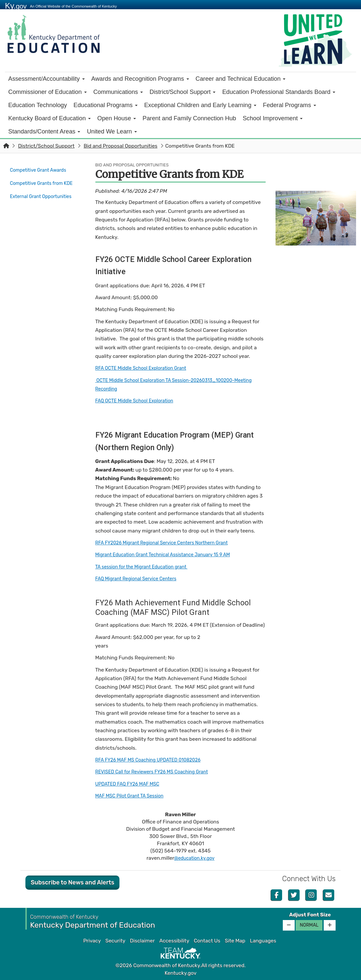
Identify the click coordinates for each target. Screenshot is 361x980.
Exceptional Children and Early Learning (200, 105)
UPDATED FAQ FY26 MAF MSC (131, 784)
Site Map (235, 941)
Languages (263, 941)
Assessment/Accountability (47, 79)
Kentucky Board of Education (49, 118)
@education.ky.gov (195, 858)
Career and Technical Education (241, 79)
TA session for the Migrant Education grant (147, 567)
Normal (309, 925)
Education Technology (38, 105)
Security (115, 941)
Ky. (16, 6)
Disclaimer (142, 941)
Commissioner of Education (48, 92)
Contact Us (207, 941)
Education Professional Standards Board (279, 92)
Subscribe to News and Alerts (72, 882)
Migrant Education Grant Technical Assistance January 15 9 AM (170, 555)
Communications (118, 92)
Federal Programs (290, 105)
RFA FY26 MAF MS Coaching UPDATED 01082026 (154, 760)
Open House (117, 118)
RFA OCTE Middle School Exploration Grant (146, 368)
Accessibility (174, 941)
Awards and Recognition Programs (140, 79)
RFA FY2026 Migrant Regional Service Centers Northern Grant (169, 543)
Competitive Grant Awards (41, 170)
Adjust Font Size (310, 915)
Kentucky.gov (181, 973)
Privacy (92, 941)
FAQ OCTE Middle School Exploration (139, 401)
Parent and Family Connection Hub (189, 118)
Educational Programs (106, 105)
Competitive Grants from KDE (42, 185)
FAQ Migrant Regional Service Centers (140, 579)
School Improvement (273, 118)
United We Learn (112, 131)
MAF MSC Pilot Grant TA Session (133, 796)
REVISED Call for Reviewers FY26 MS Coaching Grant (158, 772)
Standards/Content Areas (44, 131)
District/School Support (182, 92)
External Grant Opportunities (44, 200)
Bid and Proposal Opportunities (120, 146)
